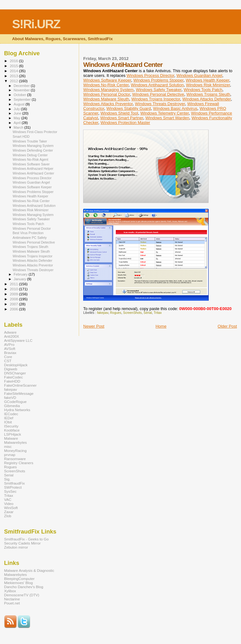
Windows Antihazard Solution (157, 85)
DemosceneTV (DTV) (22, 595)
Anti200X (12, 336)
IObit (8, 422)
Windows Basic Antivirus (175, 108)
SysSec (10, 491)
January (21, 279)
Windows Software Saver (31, 164)
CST (8, 361)
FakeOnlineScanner (20, 385)
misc (8, 446)
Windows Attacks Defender (207, 99)
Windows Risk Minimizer (208, 85)
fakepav (103, 313)
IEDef (9, 418)
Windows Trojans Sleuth (208, 94)
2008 (14, 299)
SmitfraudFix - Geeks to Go (26, 539)
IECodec (11, 414)
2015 (14, 66)
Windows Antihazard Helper (33, 169)
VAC (8, 499)
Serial (148, 313)
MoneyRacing (15, 451)
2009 (14, 294)
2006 (14, 309)
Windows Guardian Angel (199, 75)
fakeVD (10, 397)
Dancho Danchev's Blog (24, 587)
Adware (10, 332)
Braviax (10, 353)
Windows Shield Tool (119, 113)
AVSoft (10, 349)
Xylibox (10, 591)
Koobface (12, 430)
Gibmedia (12, 406)
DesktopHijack (16, 365)
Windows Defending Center (33, 150)
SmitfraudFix (14, 483)
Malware (11, 438)
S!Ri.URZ (36, 24)
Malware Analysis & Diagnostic (29, 570)
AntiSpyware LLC (18, 340)
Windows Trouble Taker (30, 141)
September (23, 99)
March (19, 127)
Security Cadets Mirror (22, 543)
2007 (14, 304)
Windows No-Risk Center (106, 85)
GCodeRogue (15, 402)
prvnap (10, 455)
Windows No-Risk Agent (30, 159)
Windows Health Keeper (208, 80)
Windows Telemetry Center (164, 113)
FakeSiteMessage (19, 393)
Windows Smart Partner (122, 118)
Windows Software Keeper (107, 80)
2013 (14, 76)
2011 (14, 284)
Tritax (158, 313)
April (18, 123)
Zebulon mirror (16, 547)
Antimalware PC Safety (30, 238)
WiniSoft (11, 508)
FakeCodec (13, 377)
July (17, 109)
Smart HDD (21, 137)
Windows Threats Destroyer (160, 104)
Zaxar (9, 512)
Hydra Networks (17, 410)
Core (8, 357)
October (21, 95)
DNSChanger (15, 373)
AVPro (9, 344)
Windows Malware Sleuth (106, 99)
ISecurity (11, 426)
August (20, 104)
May (18, 118)
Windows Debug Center (30, 155)
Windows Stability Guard (129, 108)
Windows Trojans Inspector (155, 99)
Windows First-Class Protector (35, 132)
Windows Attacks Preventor (108, 104)
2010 (14, 289)
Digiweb (11, 369)
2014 (14, 71)
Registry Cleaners (19, 463)
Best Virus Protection (28, 233)
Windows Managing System (108, 90)
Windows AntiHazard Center (33, 173)
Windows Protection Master (125, 123)
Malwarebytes (15, 442)
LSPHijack (13, 434)
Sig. (7, 479)
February (21, 274)
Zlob (8, 516)
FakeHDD (12, 381)
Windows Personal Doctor (107, 94)
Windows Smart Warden (167, 118)
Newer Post (94, 326)
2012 (14, 81)
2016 (14, 61)
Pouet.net (12, 603)
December (22, 86)
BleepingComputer (19, 579)
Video (9, 504)
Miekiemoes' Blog (18, 583)
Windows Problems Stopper (158, 80)
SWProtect (13, 487)
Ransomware (15, 459)
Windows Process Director (150, 75)
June (18, 113)
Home (161, 326)
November (22, 90)
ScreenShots (132, 313)
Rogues (116, 313)
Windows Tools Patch (203, 90)
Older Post (227, 326)
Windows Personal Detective (158, 94)
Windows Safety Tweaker (159, 90)
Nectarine (12, 599)
